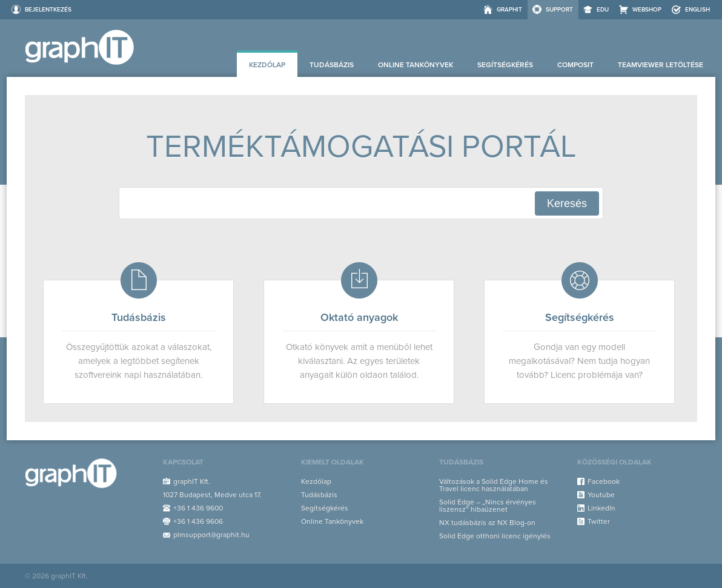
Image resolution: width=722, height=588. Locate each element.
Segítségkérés (505, 65)
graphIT (509, 10)
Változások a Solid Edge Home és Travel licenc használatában (494, 485)
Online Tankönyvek (416, 65)
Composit (575, 65)
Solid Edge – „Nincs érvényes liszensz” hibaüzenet (488, 506)
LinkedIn (601, 508)
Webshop (647, 10)
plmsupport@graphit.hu (211, 535)
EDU (603, 10)
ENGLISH (697, 10)
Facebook (604, 481)
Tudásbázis (332, 65)
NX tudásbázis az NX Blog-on (487, 523)
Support (559, 10)
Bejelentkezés (48, 10)
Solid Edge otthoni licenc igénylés (495, 536)
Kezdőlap (267, 65)
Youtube (601, 495)
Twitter (599, 521)
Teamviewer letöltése (661, 65)
